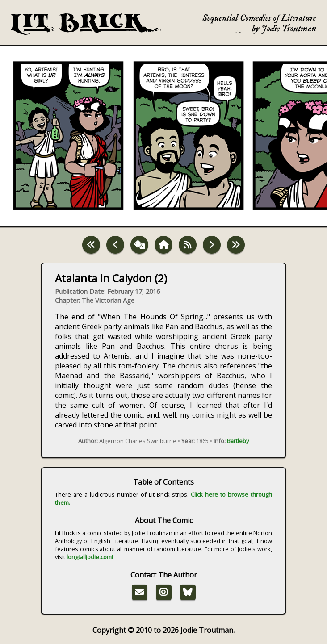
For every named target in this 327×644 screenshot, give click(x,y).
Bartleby (238, 441)
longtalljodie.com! (90, 557)
